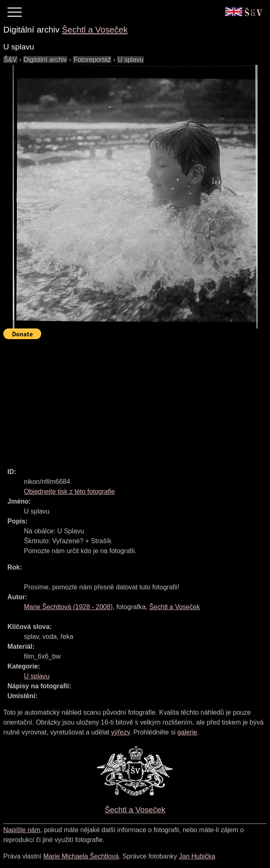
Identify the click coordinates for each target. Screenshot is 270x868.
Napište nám (22, 830)
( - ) (68, 607)
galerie (187, 732)
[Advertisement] (137, 400)
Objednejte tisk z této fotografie (69, 491)
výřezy (120, 732)
